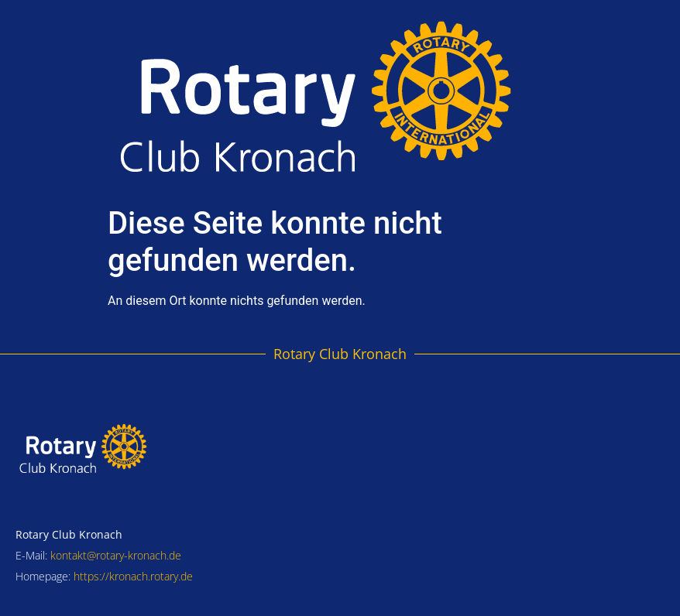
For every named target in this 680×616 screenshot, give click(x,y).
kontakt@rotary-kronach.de (116, 555)
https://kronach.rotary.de (133, 576)
